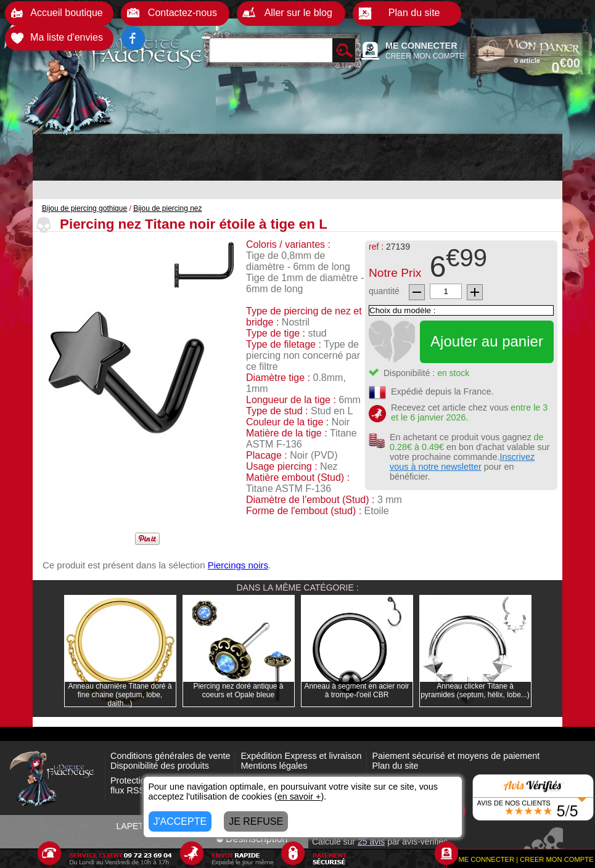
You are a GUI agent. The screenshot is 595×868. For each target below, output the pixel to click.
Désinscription (252, 839)
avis (371, 841)
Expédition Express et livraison (301, 756)
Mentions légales (274, 766)
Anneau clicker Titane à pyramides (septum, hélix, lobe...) (475, 690)
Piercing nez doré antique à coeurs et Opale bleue (238, 690)
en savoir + (299, 796)
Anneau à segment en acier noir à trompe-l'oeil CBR (356, 690)
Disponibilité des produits (160, 766)
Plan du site (395, 766)
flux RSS (128, 790)
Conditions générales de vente (170, 756)
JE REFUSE (256, 821)
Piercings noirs (238, 565)
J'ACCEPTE (180, 821)
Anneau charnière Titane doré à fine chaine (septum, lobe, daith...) (120, 695)
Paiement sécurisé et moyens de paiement (456, 756)
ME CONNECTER (421, 46)
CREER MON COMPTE (425, 56)
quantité (384, 291)
